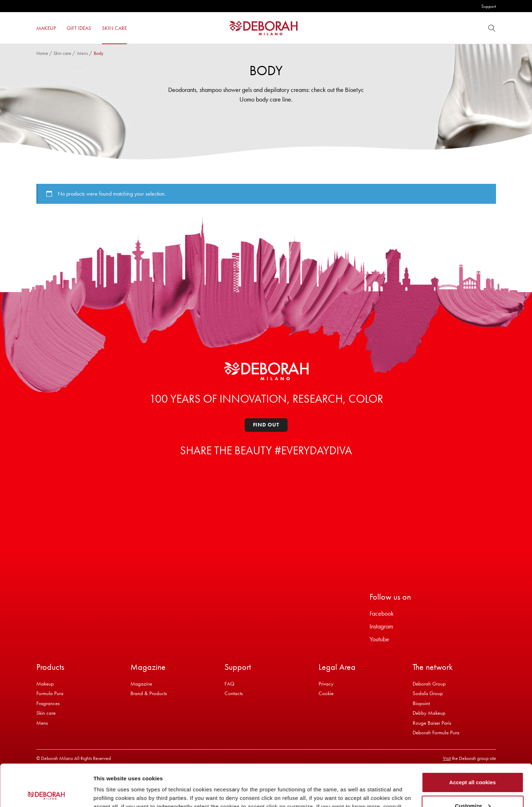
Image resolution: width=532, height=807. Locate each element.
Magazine (141, 684)
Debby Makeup (429, 713)
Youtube (379, 639)
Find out (266, 425)
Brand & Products (149, 693)
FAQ (229, 684)
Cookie (326, 693)
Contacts (234, 693)
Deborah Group (429, 684)
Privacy (326, 684)
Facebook (382, 613)
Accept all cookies (473, 741)
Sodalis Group (428, 693)
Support (489, 6)
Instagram (381, 626)
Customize (473, 764)
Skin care (62, 53)
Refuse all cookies (473, 787)
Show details (110, 793)
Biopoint (421, 703)
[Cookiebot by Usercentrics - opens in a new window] (46, 793)
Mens (82, 53)
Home (42, 53)
